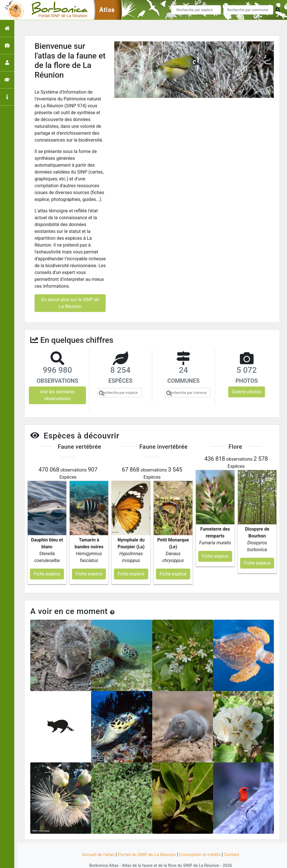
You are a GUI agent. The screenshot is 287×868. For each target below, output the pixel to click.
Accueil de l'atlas (96, 843)
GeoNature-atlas (134, 860)
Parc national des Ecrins (204, 860)
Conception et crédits (202, 843)
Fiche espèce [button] (47, 562)
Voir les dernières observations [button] (57, 395)
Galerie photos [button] (247, 392)
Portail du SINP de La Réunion (146, 843)
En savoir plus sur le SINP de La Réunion (70, 303)
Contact (235, 843)
